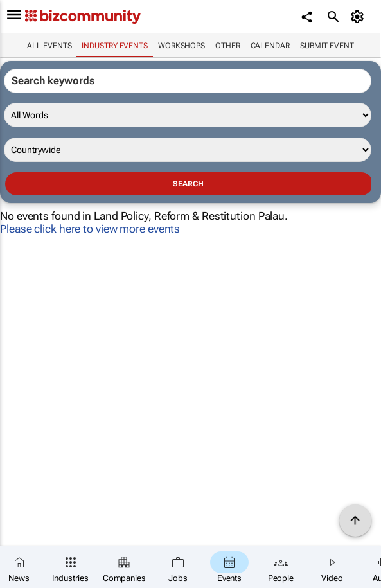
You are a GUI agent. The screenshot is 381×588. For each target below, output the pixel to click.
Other (228, 46)
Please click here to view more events (90, 229)
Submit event (327, 46)
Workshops (182, 46)
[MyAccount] (359, 17)
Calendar (270, 46)
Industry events (115, 46)
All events (49, 46)
